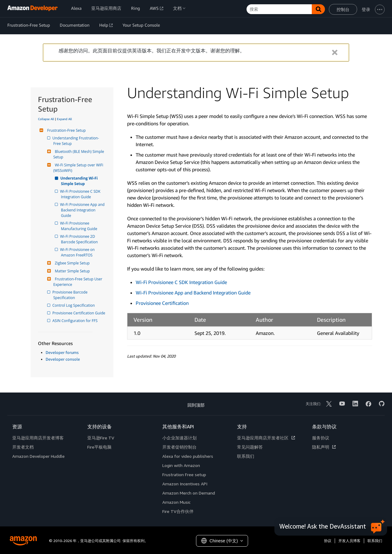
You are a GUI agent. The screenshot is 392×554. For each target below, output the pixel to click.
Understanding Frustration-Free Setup (76, 141)
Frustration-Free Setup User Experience (78, 282)
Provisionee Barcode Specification (71, 295)
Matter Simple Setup (72, 271)
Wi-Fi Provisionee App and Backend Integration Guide (83, 210)
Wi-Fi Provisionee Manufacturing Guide (79, 226)
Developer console (63, 359)
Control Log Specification (74, 305)
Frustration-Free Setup (66, 130)
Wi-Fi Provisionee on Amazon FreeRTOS (78, 252)
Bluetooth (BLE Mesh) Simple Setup (79, 154)
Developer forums (62, 352)
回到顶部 (196, 405)
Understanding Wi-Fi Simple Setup (80, 181)
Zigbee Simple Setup (72, 263)
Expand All (64, 119)
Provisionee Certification (162, 303)
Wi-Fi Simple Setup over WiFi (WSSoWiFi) (79, 168)
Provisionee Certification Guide (79, 313)
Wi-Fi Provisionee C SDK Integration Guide (81, 194)
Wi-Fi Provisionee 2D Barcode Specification (79, 239)
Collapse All (46, 119)
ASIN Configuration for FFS (75, 321)
